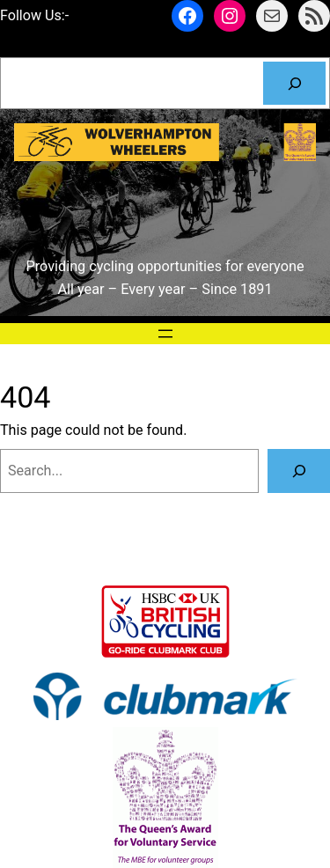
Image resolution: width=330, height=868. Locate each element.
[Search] (294, 84)
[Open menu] (165, 334)
